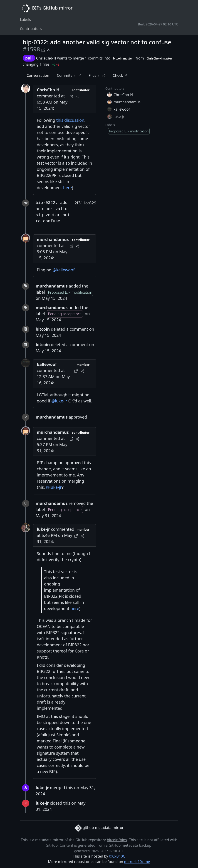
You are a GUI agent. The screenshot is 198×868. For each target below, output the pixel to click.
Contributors (31, 29)
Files (97, 76)
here (68, 188)
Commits (69, 76)
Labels (25, 20)
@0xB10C (117, 856)
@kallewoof (63, 270)
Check (120, 75)
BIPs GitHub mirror (46, 8)
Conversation (38, 75)
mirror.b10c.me (137, 862)
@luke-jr (59, 401)
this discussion (70, 120)
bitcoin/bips (117, 840)
